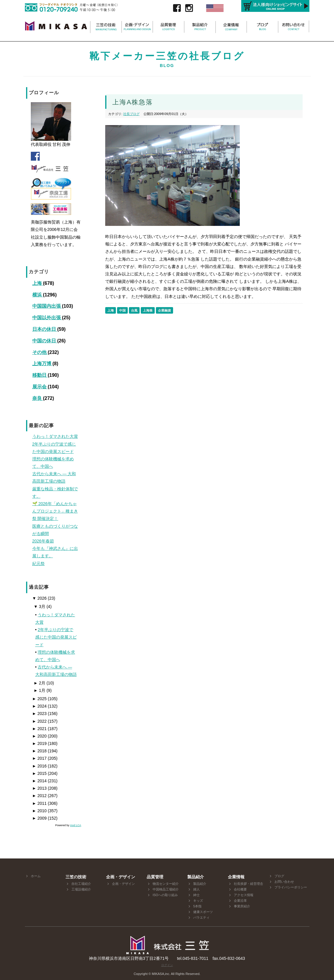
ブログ (279, 876)
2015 (40, 773)
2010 (40, 811)
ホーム (36, 876)
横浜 (38, 295)
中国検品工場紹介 (166, 889)
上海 (38, 283)
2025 (40, 699)
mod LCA (76, 825)
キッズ (198, 901)
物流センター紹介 (166, 884)
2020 (40, 736)
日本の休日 (45, 329)
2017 (40, 758)
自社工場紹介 (81, 884)
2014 (40, 781)
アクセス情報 (244, 895)
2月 (40, 683)
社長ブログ (131, 114)
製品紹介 (200, 884)
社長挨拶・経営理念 (248, 884)
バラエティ (201, 917)
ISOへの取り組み (165, 895)
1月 (40, 690)
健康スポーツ (203, 912)
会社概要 (240, 889)
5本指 (197, 906)
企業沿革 (240, 901)
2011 (40, 803)
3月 (40, 606)
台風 (134, 310)
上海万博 (42, 364)
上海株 (148, 310)
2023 (40, 714)
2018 (40, 751)
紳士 (196, 895)
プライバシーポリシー (291, 887)
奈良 (38, 398)
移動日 (40, 375)
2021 (40, 729)
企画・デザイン (123, 884)
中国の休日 (45, 341)
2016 (40, 766)
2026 (40, 598)
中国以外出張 (47, 318)
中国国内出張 (47, 306)
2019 (40, 743)
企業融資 (164, 310)
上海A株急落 (133, 102)
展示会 (40, 387)
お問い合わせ (284, 882)
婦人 (196, 889)
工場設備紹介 (81, 889)
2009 (40, 818)
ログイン (167, 965)
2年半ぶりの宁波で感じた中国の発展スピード (56, 637)
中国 (122, 310)
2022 (40, 721)
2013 (40, 788)
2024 (40, 706)
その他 (40, 352)
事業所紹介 (242, 906)
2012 (40, 796)
